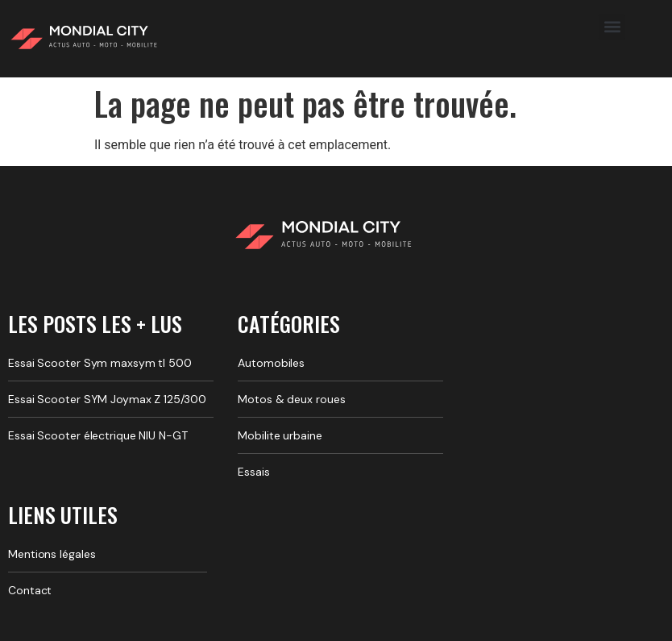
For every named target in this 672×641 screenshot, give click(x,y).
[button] (612, 27)
